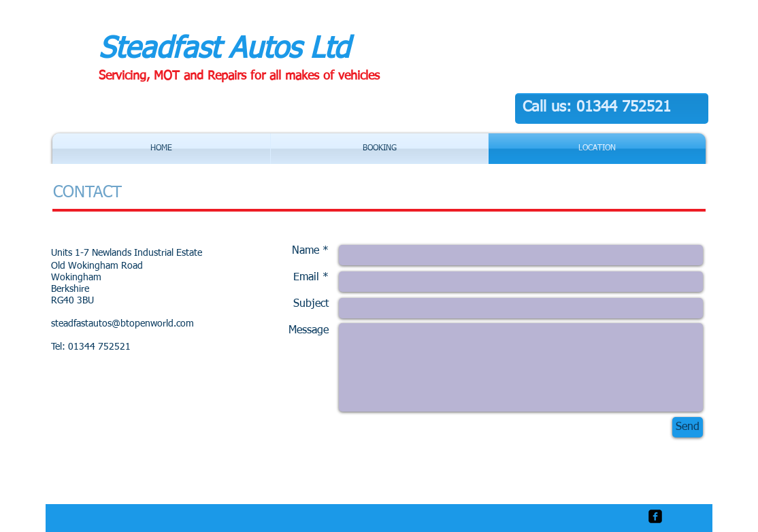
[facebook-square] (655, 516)
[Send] (688, 427)
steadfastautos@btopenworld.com (122, 324)
